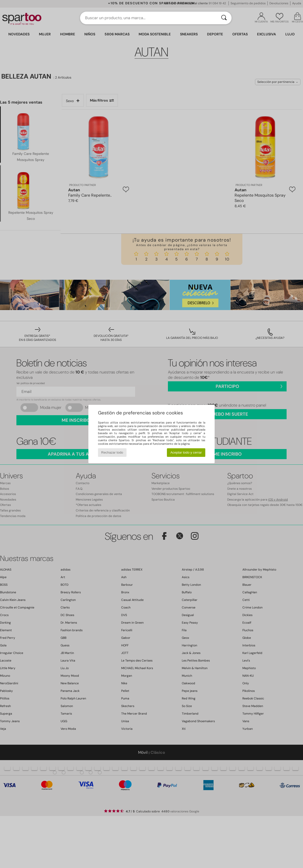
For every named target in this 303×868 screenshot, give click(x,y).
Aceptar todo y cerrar (186, 452)
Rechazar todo (112, 452)
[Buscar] (224, 18)
